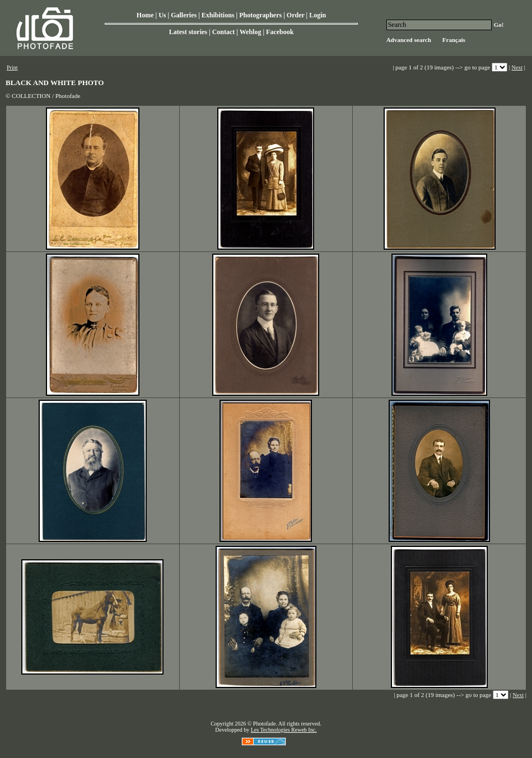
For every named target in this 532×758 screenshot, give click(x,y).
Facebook (280, 32)
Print (12, 67)
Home (145, 15)
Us (162, 15)
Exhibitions (218, 15)
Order (296, 15)
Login (318, 15)
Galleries (184, 15)
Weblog (251, 32)
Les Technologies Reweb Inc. (284, 730)
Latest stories (188, 32)
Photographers (260, 15)
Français (454, 40)
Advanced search (409, 40)
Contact (224, 32)
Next (517, 67)
